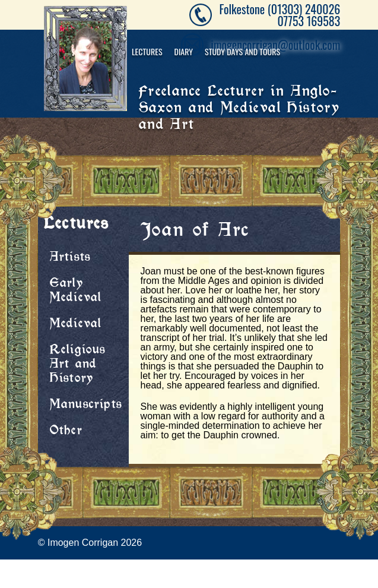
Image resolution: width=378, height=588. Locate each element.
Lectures (147, 51)
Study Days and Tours (242, 51)
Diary (184, 51)
